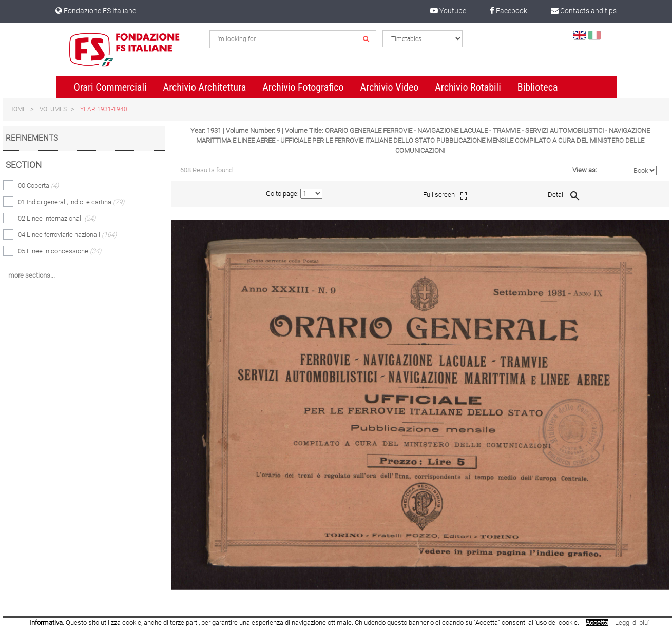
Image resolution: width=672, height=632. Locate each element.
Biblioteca (538, 87)
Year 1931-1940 (104, 109)
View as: (585, 170)
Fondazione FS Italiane (96, 11)
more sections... (32, 275)
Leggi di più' (632, 623)
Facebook (508, 11)
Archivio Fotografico (303, 87)
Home (18, 109)
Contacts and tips (584, 11)
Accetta (597, 623)
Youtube (448, 11)
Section (24, 165)
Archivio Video (389, 87)
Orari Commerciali (110, 87)
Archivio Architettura (205, 87)
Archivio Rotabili (468, 87)
